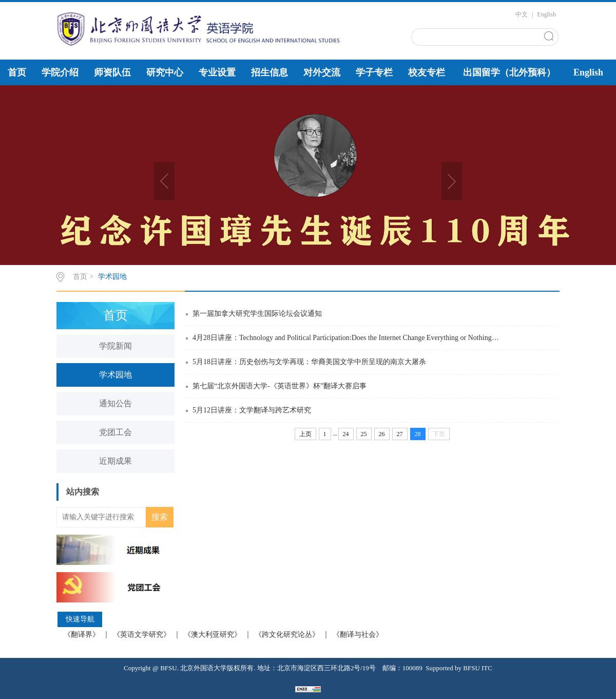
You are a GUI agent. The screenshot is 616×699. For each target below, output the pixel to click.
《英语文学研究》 (142, 635)
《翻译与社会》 (358, 635)
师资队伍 (112, 72)
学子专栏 (374, 72)
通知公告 (115, 403)
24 (346, 434)
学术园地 (112, 277)
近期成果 (115, 461)
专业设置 (217, 72)
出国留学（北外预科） (509, 72)
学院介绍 (60, 72)
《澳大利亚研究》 (213, 635)
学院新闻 (115, 346)
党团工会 (115, 432)
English (546, 14)
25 (364, 434)
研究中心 (165, 72)
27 (400, 434)
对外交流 (322, 72)
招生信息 (269, 72)
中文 (522, 14)
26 (382, 434)
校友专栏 (427, 72)
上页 (305, 434)
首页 (17, 72)
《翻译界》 (82, 635)
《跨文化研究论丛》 (287, 635)
